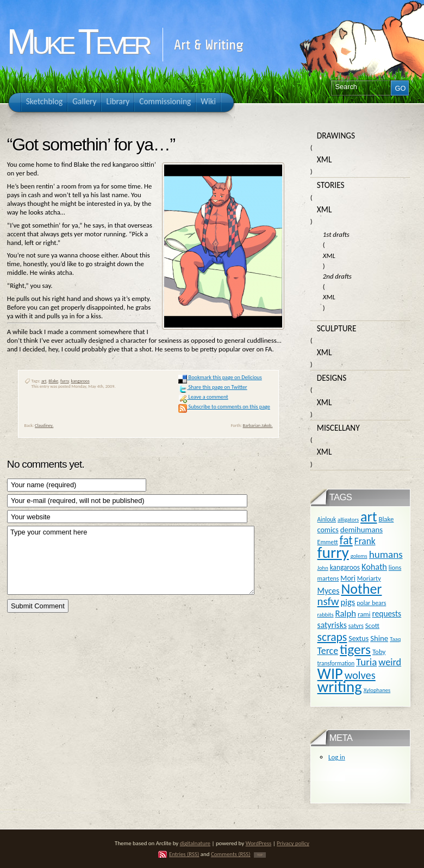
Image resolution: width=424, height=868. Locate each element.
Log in (337, 757)
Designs (332, 378)
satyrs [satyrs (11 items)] (356, 626)
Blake (53, 381)
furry (65, 381)
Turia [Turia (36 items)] (366, 662)
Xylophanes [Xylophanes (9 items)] (377, 690)
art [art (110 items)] (369, 517)
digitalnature (195, 843)
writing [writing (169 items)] (340, 687)
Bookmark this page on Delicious (220, 377)
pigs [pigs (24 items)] (348, 602)
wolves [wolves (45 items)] (360, 675)
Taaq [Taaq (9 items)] (395, 639)
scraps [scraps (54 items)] (332, 637)
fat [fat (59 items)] (346, 540)
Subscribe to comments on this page (224, 407)
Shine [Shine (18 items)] (379, 638)
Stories (331, 185)
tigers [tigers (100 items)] (355, 649)
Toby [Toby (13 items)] (379, 652)
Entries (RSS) (184, 854)
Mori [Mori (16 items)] (348, 578)
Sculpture (337, 328)
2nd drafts (337, 276)
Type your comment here (131, 560)
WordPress (259, 843)
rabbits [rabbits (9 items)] (326, 615)
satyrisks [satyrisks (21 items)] (332, 625)
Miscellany (338, 428)
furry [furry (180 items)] (333, 552)
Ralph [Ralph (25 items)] (345, 613)
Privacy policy (293, 843)
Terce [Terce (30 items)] (328, 651)
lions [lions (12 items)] (395, 567)
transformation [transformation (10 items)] (336, 663)
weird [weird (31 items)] (390, 662)
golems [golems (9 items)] (359, 556)
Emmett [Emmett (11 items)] (328, 542)
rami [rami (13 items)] (364, 614)
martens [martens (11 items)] (328, 578)
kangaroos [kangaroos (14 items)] (345, 567)
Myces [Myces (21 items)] (329, 591)
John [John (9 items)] (323, 568)
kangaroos (80, 381)
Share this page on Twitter (213, 387)
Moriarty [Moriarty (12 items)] (369, 578)
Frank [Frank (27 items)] (365, 541)
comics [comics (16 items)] (328, 530)
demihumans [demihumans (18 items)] (361, 530)
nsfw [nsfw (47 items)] (328, 601)
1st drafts (336, 234)
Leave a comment (203, 397)
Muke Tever (78, 42)
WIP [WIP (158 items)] (330, 674)
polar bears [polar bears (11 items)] (371, 603)
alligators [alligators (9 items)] (348, 520)
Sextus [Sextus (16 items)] (358, 639)
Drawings (336, 136)
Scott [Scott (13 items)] (372, 625)
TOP (260, 855)
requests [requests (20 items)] (386, 614)
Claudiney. (44, 425)
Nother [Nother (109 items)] (361, 589)
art (44, 381)
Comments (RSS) (231, 854)
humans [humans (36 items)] (386, 554)
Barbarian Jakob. (258, 425)
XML (325, 159)
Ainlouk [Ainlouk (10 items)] (327, 519)
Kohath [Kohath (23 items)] (374, 567)
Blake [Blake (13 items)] (386, 519)
